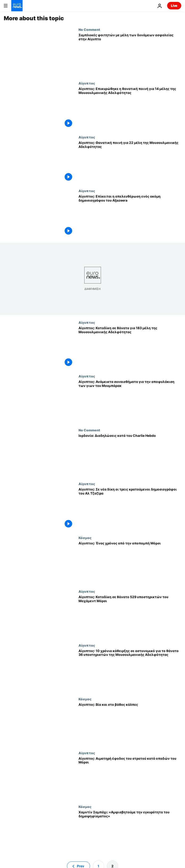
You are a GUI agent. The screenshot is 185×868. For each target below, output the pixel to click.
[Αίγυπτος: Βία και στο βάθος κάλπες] (130, 724)
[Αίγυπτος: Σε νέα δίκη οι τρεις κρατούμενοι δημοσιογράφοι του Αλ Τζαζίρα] (130, 509)
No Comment (89, 29)
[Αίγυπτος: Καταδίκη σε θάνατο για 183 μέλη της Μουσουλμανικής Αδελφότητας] (130, 347)
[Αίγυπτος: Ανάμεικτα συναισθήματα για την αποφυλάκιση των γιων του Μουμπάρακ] (130, 401)
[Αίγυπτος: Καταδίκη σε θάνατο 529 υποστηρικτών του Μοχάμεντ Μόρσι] (130, 616)
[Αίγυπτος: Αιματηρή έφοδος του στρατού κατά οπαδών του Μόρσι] (130, 778)
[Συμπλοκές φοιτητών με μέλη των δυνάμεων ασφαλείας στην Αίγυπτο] (130, 54)
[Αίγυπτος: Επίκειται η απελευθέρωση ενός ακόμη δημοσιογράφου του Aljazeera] (130, 216)
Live (174, 6)
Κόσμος (85, 538)
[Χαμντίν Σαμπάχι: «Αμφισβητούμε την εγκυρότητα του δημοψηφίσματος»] (130, 831)
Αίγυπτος (87, 83)
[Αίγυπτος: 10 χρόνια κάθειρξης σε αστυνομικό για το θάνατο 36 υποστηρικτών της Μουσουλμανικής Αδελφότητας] (130, 670)
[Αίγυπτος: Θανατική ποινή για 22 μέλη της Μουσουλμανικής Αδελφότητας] (130, 162)
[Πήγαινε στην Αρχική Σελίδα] (17, 6)
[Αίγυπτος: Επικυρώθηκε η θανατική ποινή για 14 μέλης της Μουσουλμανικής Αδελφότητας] (130, 108)
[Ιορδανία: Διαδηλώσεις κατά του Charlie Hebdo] (130, 455)
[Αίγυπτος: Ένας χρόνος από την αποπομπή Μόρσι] (130, 563)
